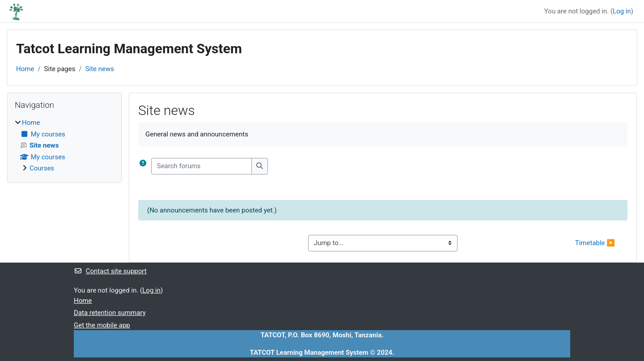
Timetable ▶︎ (595, 243)
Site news (100, 69)
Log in (622, 11)
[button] (145, 166)
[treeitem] (64, 146)
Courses (42, 168)
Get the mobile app (102, 325)
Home (25, 69)
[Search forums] (201, 166)
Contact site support (110, 271)
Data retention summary (110, 313)
